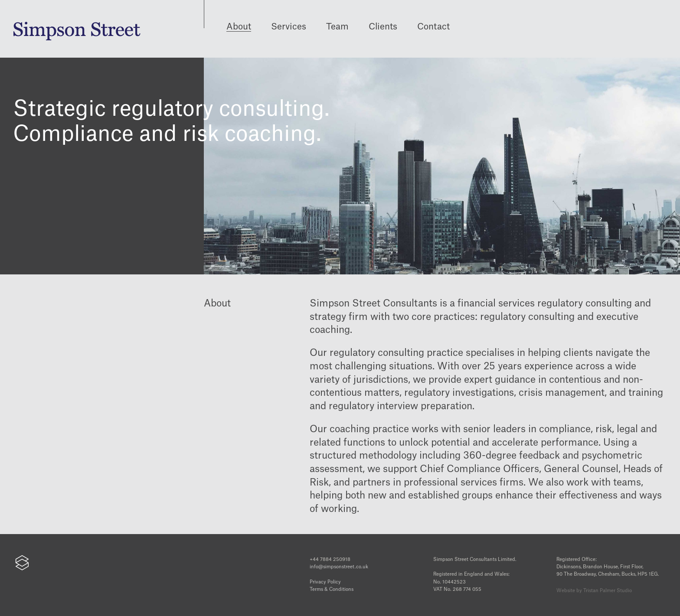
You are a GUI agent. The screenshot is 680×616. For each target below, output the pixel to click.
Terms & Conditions (332, 589)
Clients (383, 27)
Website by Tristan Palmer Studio (594, 591)
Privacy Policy (325, 582)
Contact (433, 27)
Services (289, 27)
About (239, 27)
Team (337, 27)
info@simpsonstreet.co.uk (339, 567)
